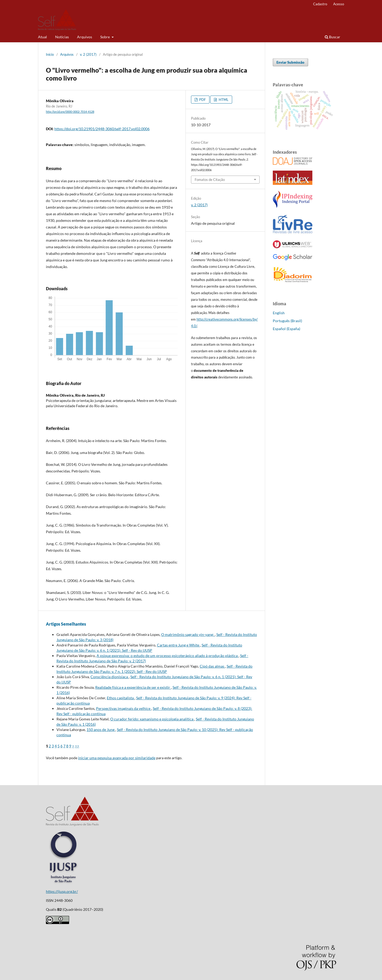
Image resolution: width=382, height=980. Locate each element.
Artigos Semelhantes (66, 624)
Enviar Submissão (290, 62)
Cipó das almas (212, 666)
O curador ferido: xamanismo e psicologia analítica (152, 719)
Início (50, 54)
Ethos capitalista (121, 698)
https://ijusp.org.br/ (62, 891)
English (279, 313)
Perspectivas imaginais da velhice (124, 708)
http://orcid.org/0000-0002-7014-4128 (70, 112)
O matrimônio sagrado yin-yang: (188, 634)
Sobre (105, 37)
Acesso (339, 4)
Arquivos (85, 37)
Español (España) (286, 329)
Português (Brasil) (287, 321)
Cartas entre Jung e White (178, 645)
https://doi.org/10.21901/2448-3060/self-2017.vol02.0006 (102, 129)
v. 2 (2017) (88, 54)
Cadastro (320, 4)
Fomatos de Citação (210, 180)
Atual (42, 37)
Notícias (62, 37)
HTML (223, 100)
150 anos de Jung (101, 730)
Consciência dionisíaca (110, 677)
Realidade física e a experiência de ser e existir (133, 687)
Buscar (333, 37)
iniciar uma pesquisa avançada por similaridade (117, 758)
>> (77, 746)
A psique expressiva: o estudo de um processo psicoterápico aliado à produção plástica (168, 656)
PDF (202, 100)
